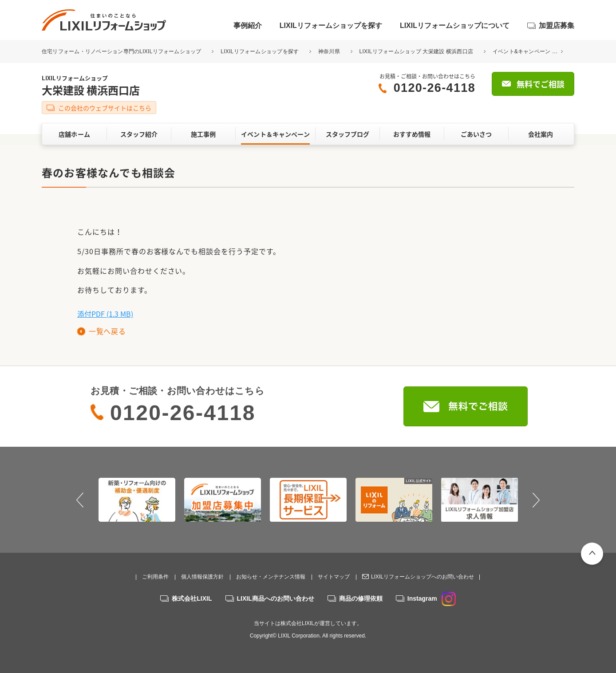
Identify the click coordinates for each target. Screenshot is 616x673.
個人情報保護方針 (202, 577)
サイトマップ (334, 577)
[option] (137, 500)
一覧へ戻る (107, 331)
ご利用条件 (155, 577)
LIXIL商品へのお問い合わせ (276, 598)
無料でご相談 (541, 84)
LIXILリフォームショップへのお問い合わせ (423, 577)
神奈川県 (329, 51)
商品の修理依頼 (361, 598)
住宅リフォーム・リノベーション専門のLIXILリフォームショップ (122, 51)
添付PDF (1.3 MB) (105, 314)
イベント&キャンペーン (522, 51)
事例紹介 (248, 26)
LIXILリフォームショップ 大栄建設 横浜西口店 (417, 51)
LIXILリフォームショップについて (455, 26)
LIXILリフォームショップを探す (331, 26)
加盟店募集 (557, 26)
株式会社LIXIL (192, 598)
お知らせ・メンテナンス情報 (271, 577)
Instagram (432, 598)
